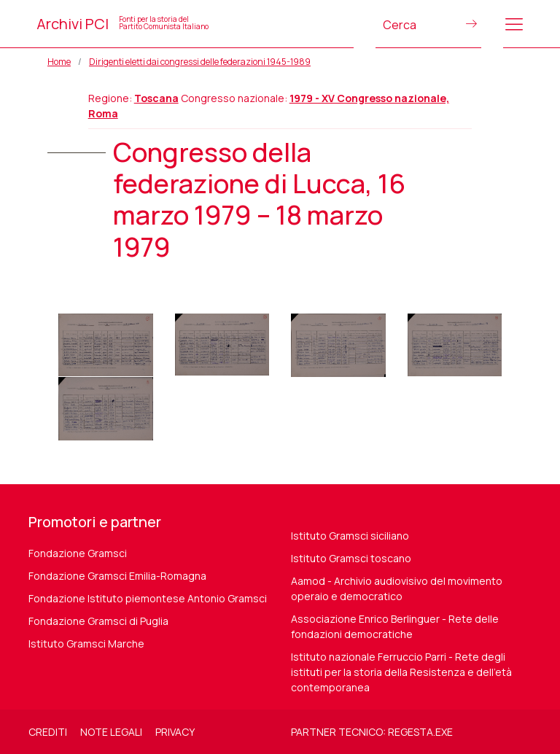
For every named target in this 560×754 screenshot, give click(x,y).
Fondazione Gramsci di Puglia (98, 621)
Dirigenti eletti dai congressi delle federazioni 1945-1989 (200, 62)
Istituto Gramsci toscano (351, 558)
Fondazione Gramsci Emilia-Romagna (117, 576)
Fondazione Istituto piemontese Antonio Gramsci (148, 598)
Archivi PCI (122, 24)
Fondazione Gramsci (78, 553)
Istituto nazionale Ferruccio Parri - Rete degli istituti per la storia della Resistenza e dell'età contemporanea (401, 672)
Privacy (175, 732)
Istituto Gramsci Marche (86, 644)
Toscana (156, 98)
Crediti (48, 732)
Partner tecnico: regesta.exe (372, 732)
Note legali (111, 732)
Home (59, 62)
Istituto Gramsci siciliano (350, 536)
